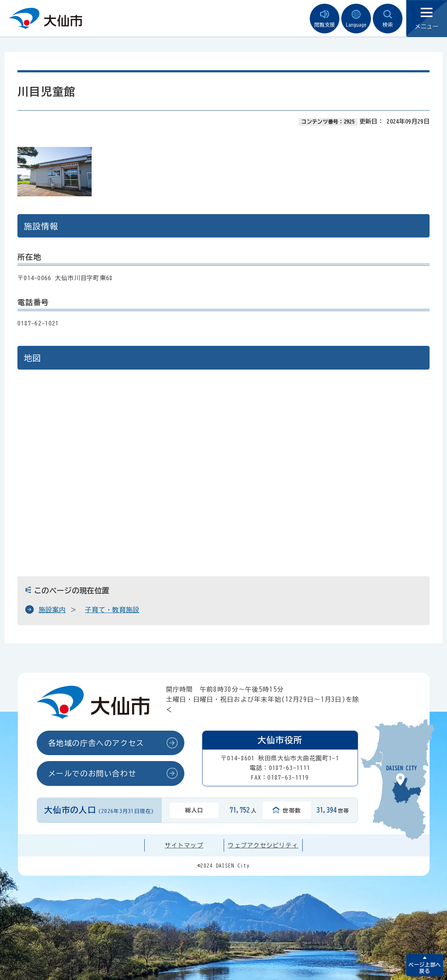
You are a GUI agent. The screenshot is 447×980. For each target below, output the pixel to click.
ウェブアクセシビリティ (263, 845)
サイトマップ (184, 845)
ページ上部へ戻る (425, 968)
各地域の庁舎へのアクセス (96, 743)
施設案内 (52, 610)
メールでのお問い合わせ (92, 773)
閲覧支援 (325, 19)
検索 (388, 19)
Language (356, 19)
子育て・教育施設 (112, 610)
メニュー (427, 19)
